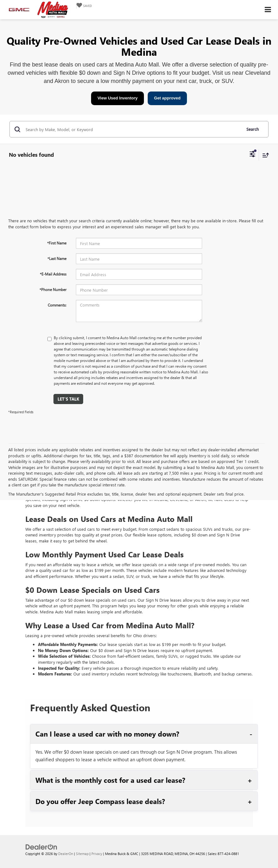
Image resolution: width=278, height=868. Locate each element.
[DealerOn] (41, 847)
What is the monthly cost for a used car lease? (110, 780)
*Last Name (57, 258)
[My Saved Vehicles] (84, 6)
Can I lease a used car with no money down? (107, 734)
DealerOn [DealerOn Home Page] (66, 854)
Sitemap (82, 854)
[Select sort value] (264, 155)
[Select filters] (253, 155)
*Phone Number (53, 289)
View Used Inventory (117, 98)
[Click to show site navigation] (268, 10)
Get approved (167, 98)
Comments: (57, 305)
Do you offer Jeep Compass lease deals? (100, 801)
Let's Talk (68, 399)
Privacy (97, 854)
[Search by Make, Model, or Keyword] (133, 129)
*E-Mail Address (53, 274)
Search (253, 129)
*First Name (57, 243)
